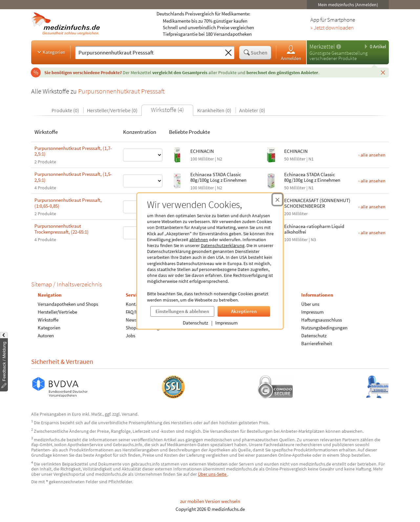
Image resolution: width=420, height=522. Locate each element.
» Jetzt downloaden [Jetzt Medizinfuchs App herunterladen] (332, 28)
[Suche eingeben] (149, 52)
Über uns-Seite (213, 474)
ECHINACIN (202, 151)
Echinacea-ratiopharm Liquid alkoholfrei (314, 229)
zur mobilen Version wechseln (210, 501)
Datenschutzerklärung (223, 245)
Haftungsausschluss (322, 320)
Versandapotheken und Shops (68, 304)
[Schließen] (383, 72)
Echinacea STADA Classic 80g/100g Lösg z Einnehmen (218, 177)
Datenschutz (195, 323)
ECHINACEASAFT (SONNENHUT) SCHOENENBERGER (317, 203)
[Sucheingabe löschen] (228, 53)
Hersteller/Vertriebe (57, 312)
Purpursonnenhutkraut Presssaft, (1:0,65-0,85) (68, 203)
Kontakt (134, 304)
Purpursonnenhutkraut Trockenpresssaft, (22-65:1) (62, 229)
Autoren (46, 335)
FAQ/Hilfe (135, 312)
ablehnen (199, 240)
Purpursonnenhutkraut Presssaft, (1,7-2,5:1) (73, 151)
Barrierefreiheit (317, 343)
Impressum (226, 323)
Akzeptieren (244, 311)
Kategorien (51, 52)
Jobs (130, 335)
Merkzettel (322, 46)
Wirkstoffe (48, 320)
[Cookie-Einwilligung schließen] (277, 199)
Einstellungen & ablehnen (182, 311)
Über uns (310, 304)
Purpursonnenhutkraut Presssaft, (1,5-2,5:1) (73, 177)
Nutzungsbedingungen (324, 328)
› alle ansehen (372, 155)
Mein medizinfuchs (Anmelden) (348, 5)
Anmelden (291, 53)
